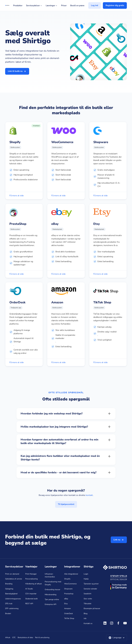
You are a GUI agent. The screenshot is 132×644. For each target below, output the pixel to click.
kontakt (89, 495)
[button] (117, 638)
